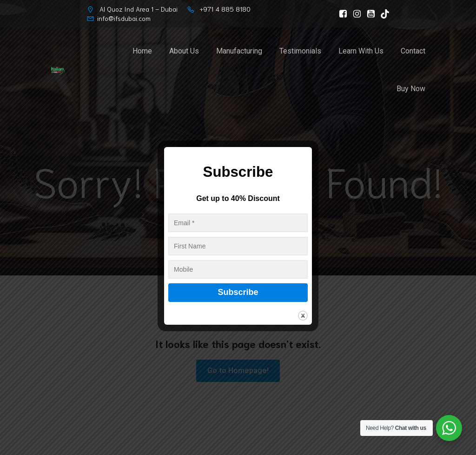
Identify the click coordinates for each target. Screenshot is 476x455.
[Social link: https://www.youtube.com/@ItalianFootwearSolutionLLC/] (369, 14)
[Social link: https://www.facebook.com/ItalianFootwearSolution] (341, 14)
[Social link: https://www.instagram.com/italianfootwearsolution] (355, 14)
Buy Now (411, 89)
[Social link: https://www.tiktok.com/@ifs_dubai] (383, 14)
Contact (413, 51)
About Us (184, 51)
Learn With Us (361, 51)
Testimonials (300, 51)
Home (142, 51)
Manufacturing (239, 51)
